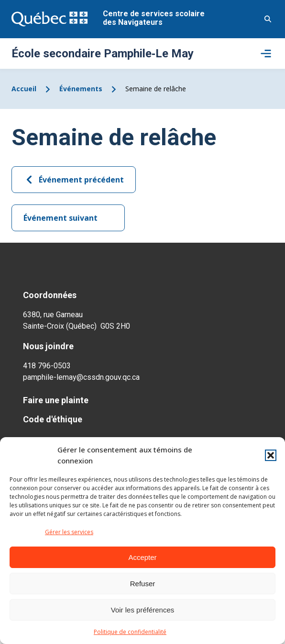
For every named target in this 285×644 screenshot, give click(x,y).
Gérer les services (69, 532)
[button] (271, 455)
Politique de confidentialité (130, 632)
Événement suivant (68, 218)
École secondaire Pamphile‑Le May (103, 54)
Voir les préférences (143, 610)
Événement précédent (74, 180)
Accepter (142, 557)
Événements (81, 89)
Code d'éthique (53, 419)
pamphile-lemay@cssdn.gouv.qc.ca (81, 377)
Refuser (143, 584)
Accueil (24, 89)
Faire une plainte (56, 400)
